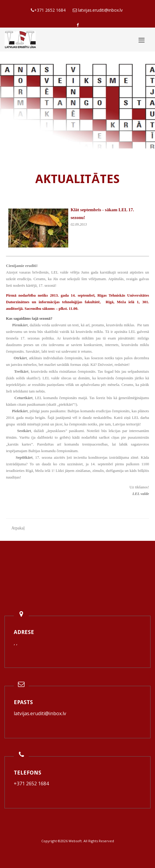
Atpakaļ (18, 528)
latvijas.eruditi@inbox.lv (40, 713)
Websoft (75, 841)
